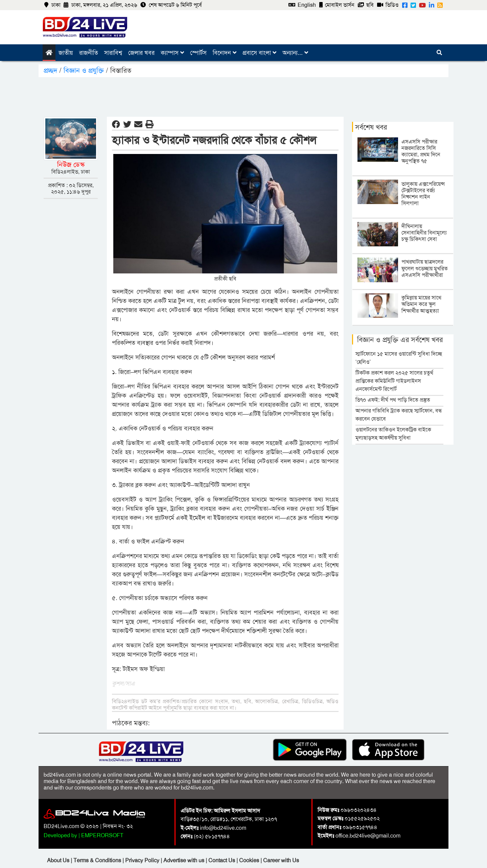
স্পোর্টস (198, 53)
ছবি (366, 5)
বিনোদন (225, 53)
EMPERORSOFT (102, 835)
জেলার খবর (141, 53)
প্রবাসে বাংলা (259, 53)
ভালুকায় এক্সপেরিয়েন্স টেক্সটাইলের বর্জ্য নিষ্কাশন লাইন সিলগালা (423, 194)
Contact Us (222, 860)
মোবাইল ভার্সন (337, 5)
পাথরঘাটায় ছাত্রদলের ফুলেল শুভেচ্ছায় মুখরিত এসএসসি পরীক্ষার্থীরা (425, 268)
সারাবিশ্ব (113, 53)
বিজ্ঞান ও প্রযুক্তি (84, 70)
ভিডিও (388, 5)
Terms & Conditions (98, 860)
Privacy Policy (143, 860)
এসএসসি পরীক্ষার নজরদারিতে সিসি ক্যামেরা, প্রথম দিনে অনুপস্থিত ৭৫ (421, 151)
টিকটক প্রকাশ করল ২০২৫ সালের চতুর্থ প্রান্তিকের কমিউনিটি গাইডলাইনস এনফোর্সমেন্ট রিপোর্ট (394, 381)
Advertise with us (184, 860)
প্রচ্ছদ (51, 70)
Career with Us (281, 860)
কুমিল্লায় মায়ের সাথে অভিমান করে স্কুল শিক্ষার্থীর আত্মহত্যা (421, 304)
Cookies (249, 860)
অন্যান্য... (295, 53)
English (302, 5)
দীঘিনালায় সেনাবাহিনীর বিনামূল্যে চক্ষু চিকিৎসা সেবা (424, 233)
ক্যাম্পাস (172, 53)
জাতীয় (66, 53)
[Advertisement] (243, 96)
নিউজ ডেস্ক (71, 164)
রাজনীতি (89, 53)
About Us (59, 860)
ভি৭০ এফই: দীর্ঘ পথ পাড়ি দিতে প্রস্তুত (393, 400)
